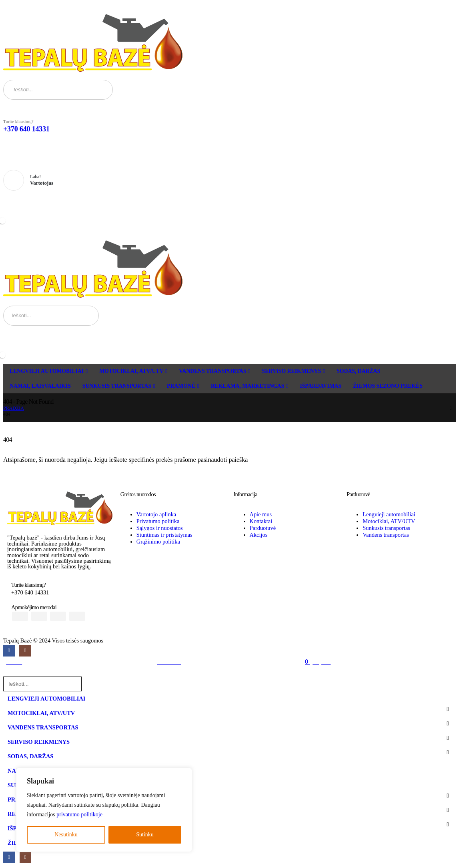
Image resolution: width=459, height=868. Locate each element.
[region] (104, 810)
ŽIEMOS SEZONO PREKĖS (388, 386)
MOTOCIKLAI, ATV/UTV (131, 371)
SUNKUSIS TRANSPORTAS (117, 386)
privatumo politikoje (79, 815)
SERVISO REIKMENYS (292, 371)
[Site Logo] (93, 43)
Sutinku (145, 835)
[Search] (102, 90)
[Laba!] (229, 181)
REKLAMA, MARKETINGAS (248, 386)
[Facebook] (9, 651)
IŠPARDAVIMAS (321, 386)
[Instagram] (25, 651)
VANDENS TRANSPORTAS (212, 371)
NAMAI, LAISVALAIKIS (40, 386)
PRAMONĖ (181, 386)
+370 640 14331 (26, 129)
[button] (8, 673)
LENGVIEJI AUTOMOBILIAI (47, 371)
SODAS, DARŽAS (358, 371)
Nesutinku (66, 835)
